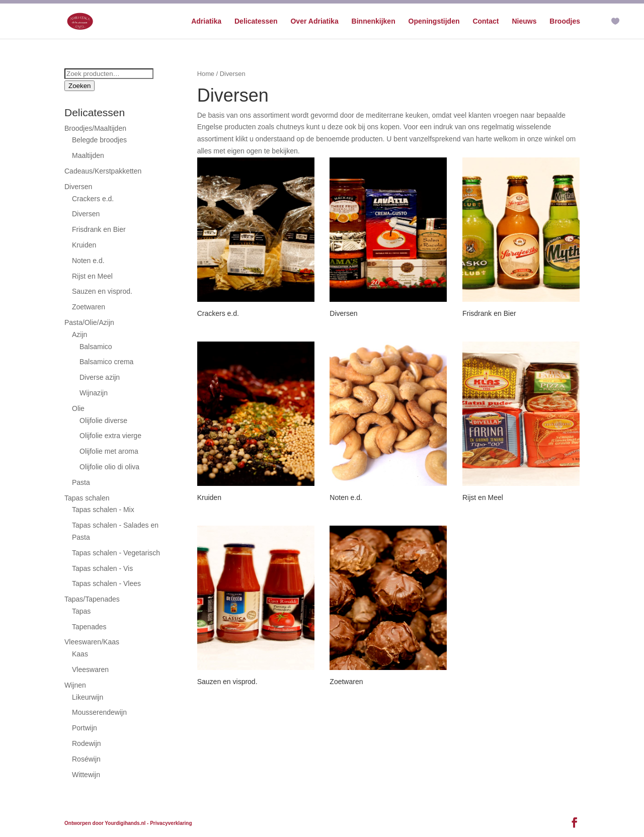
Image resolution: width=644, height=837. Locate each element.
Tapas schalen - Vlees (106, 583)
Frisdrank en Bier (99, 229)
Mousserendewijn (99, 712)
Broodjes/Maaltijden (95, 128)
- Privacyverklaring (170, 823)
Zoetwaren (89, 307)
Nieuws (524, 21)
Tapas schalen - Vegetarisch (116, 553)
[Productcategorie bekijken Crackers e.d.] (256, 239)
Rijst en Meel (92, 276)
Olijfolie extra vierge (110, 436)
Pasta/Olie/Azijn (89, 322)
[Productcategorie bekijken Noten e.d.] (388, 423)
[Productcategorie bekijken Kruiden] (256, 423)
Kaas (80, 654)
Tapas (81, 611)
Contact (486, 21)
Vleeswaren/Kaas (92, 642)
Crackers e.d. (93, 199)
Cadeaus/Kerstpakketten (103, 171)
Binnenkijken (374, 21)
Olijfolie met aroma (109, 451)
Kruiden (84, 245)
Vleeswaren (90, 669)
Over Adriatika (314, 21)
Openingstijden (434, 21)
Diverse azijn (100, 377)
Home (206, 74)
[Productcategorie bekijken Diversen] (388, 239)
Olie (78, 408)
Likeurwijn (88, 697)
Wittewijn (86, 775)
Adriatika (206, 21)
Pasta (81, 482)
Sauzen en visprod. (102, 291)
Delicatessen (256, 21)
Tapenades (89, 627)
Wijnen (75, 685)
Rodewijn (87, 743)
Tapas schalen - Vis (102, 568)
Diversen (78, 187)
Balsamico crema (106, 362)
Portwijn (85, 728)
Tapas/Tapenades (92, 599)
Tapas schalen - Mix (103, 510)
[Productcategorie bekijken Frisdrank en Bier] (521, 239)
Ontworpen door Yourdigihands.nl (105, 823)
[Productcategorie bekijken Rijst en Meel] (521, 423)
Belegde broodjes (99, 140)
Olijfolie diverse (103, 421)
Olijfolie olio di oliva (109, 467)
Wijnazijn (94, 393)
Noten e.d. (88, 261)
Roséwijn (86, 759)
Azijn (79, 334)
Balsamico (96, 347)
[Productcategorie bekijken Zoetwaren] (388, 607)
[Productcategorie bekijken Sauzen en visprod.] (256, 607)
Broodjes (565, 21)
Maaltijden (88, 155)
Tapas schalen (87, 498)
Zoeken (79, 86)
